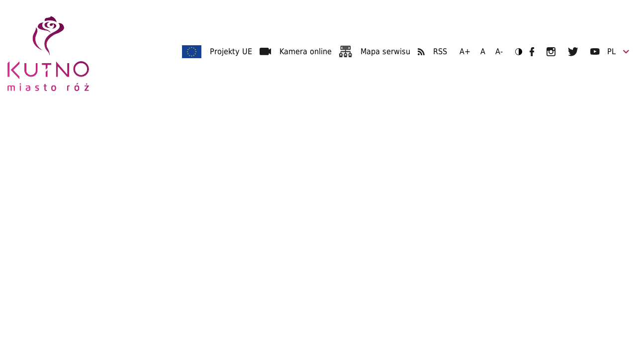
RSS (440, 51)
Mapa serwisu (385, 51)
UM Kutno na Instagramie (551, 52)
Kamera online (306, 51)
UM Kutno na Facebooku (532, 52)
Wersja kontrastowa (515, 51)
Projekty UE (231, 51)
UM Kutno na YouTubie (595, 51)
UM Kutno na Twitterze (573, 52)
